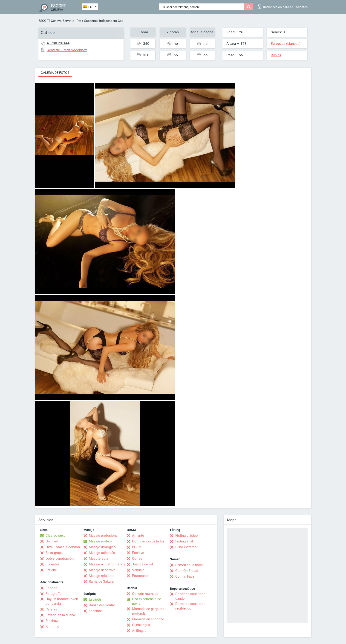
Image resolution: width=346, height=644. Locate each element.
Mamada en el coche (148, 619)
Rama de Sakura (101, 582)
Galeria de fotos (55, 73)
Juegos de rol (143, 564)
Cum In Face (185, 576)
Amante (138, 536)
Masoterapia (98, 559)
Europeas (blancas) (286, 44)
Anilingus (139, 631)
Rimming (52, 627)
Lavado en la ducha (60, 615)
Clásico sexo (56, 536)
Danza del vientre (102, 605)
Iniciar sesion (283, 6)
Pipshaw (52, 621)
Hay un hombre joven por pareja (62, 601)
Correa (137, 559)
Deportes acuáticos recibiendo (190, 606)
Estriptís (95, 599)
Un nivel (52, 541)
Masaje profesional (104, 536)
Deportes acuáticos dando (190, 596)
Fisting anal (184, 541)
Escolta (51, 588)
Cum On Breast (187, 571)
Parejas (51, 609)
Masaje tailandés (102, 553)
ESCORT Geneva (50, 21)
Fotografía (53, 594)
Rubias (276, 55)
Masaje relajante (102, 576)
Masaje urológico (102, 547)
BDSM (137, 547)
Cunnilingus (141, 625)
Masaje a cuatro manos (107, 564)
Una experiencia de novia (147, 601)
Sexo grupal (55, 553)
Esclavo (138, 553)
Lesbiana (96, 611)
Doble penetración (60, 559)
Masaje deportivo (102, 570)
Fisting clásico (187, 536)
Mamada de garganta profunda (148, 611)
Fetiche (51, 570)
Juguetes (53, 564)
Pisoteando (141, 576)
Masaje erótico (100, 541)
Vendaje (138, 570)
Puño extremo (186, 547)
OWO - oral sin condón (63, 547)
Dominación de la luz (148, 541)
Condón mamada (145, 594)
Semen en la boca (189, 565)
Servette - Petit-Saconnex (80, 21)
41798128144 (58, 43)
